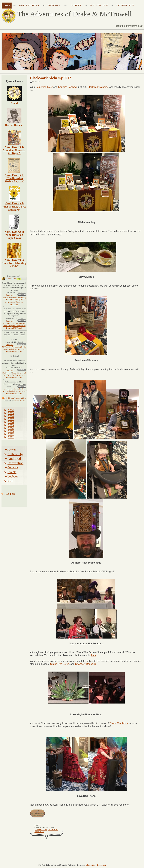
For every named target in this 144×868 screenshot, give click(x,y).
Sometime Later (44, 87)
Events (12, 474)
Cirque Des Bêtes (59, 664)
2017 (11, 421)
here (94, 655)
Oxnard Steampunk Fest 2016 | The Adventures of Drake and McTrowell (15, 377)
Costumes (13, 469)
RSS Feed (10, 496)
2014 (11, 430)
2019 (11, 415)
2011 (11, 439)
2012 (11, 436)
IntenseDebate (20, 403)
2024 (11, 412)
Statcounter (91, 865)
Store (10, 483)
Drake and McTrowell (8, 298)
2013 (11, 433)
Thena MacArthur (119, 723)
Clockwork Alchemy (98, 87)
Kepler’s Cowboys (68, 87)
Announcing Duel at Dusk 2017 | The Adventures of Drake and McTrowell (15, 327)
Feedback (101, 865)
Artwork (12, 451)
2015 (11, 427)
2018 (11, 418)
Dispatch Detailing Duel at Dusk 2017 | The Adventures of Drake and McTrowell (16, 303)
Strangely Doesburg (86, 664)
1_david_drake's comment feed (14, 400)
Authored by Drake (15, 456)
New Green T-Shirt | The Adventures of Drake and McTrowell (14, 393)
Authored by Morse (14, 461)
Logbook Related (13, 479)
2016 (11, 424)
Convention (41, 830)
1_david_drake (11, 280)
